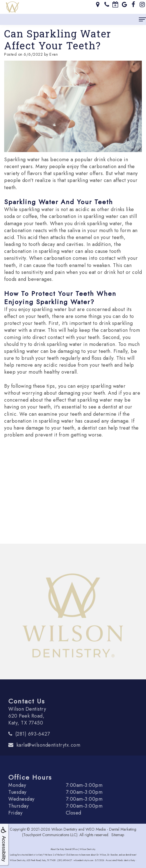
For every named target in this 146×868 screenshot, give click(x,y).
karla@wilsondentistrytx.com (48, 752)
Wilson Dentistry (64, 829)
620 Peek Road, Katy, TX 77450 (26, 727)
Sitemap (118, 835)
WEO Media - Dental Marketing (111, 829)
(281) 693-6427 (33, 741)
